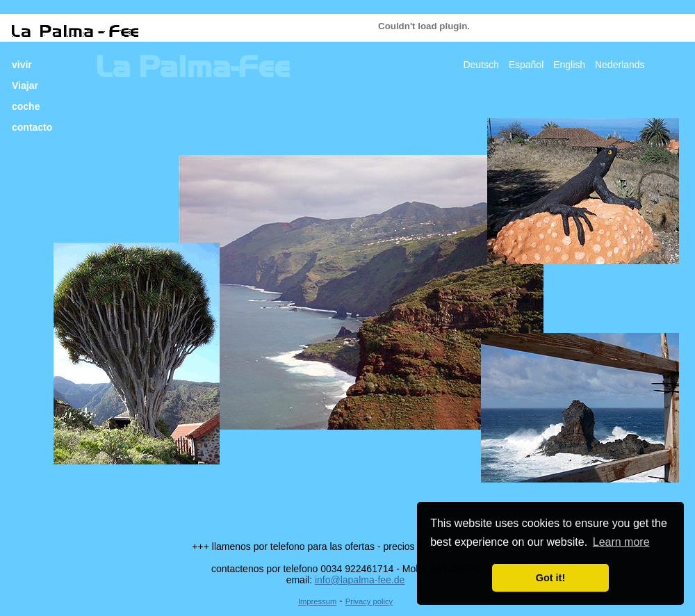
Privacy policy (369, 601)
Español (526, 65)
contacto (32, 127)
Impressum (317, 601)
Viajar (25, 86)
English (569, 65)
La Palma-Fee (193, 67)
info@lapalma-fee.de (360, 580)
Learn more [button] (621, 542)
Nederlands (620, 65)
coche (26, 106)
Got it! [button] (550, 578)
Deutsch (481, 65)
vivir (22, 65)
